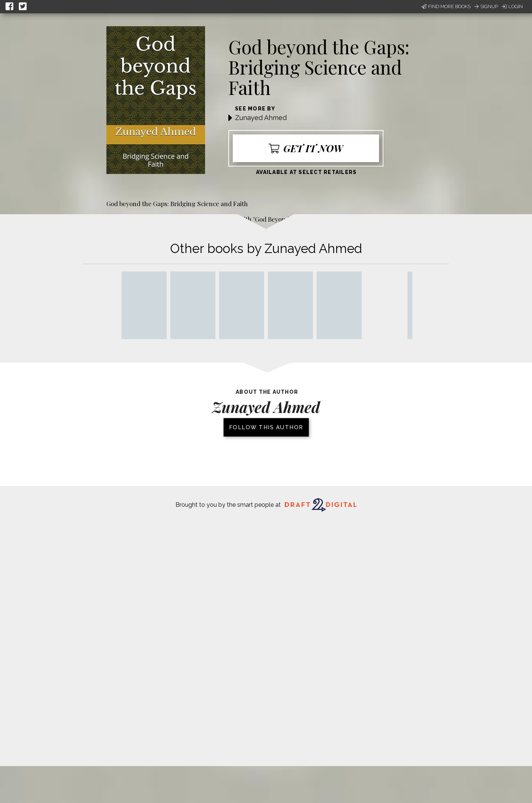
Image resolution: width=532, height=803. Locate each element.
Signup (486, 6)
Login (512, 6)
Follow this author (266, 427)
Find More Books (446, 6)
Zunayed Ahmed (261, 118)
